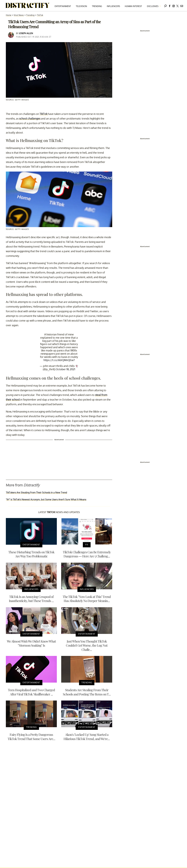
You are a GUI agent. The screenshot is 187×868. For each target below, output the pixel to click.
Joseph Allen (26, 33)
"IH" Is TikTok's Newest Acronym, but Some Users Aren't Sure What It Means (46, 500)
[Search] (166, 5)
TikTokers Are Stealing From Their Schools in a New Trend (36, 493)
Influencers (113, 6)
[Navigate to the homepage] (28, 6)
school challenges (30, 119)
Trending (97, 6)
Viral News (19, 15)
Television (81, 6)
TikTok (40, 15)
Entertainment (63, 6)
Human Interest (133, 6)
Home (9, 15)
